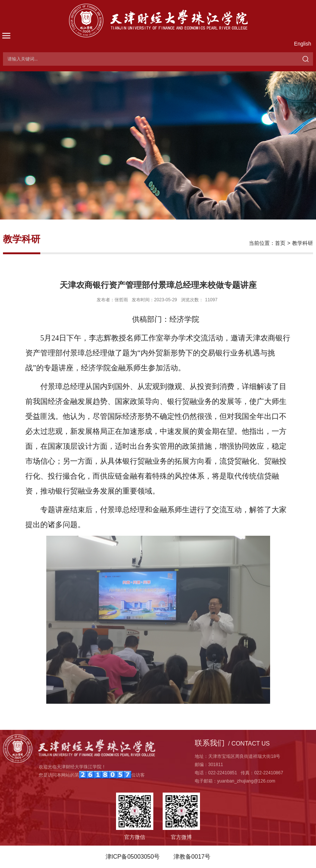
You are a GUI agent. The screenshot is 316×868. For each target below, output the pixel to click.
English (303, 44)
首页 (280, 243)
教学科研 (303, 243)
